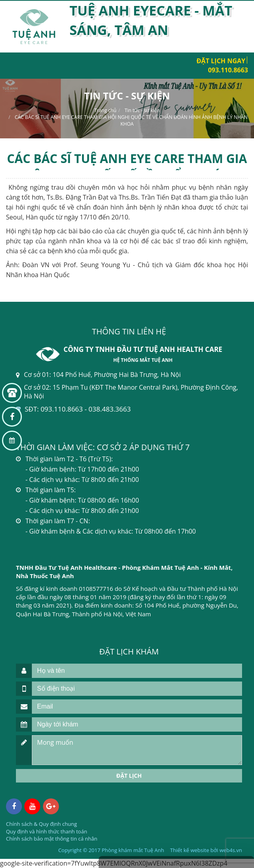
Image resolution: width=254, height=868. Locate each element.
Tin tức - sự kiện (142, 110)
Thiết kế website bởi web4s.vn (206, 850)
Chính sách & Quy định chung (41, 824)
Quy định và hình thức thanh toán (47, 831)
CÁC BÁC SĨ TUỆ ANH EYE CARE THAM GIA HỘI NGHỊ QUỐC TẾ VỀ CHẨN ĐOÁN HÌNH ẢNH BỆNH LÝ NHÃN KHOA (131, 120)
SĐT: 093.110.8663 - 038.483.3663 (78, 409)
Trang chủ (106, 110)
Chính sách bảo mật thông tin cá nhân (52, 839)
